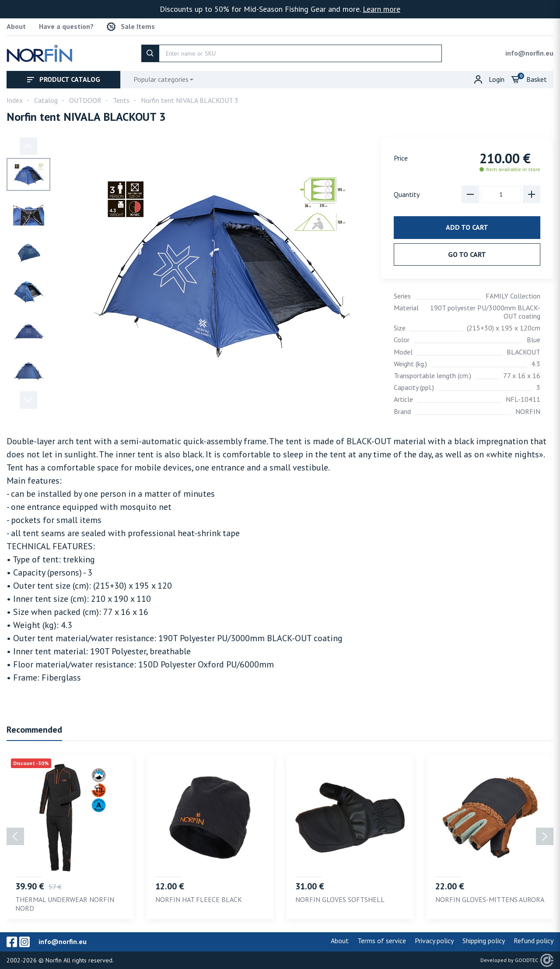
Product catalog (64, 79)
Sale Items (131, 27)
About (16, 26)
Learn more (381, 9)
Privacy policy (434, 941)
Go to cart (467, 254)
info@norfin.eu (529, 53)
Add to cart (467, 227)
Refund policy (534, 941)
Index (15, 100)
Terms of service (382, 941)
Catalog (46, 100)
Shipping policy (484, 941)
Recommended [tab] (34, 730)
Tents (121, 100)
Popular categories (161, 79)
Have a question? (66, 26)
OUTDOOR (85, 100)
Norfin (54, 960)
